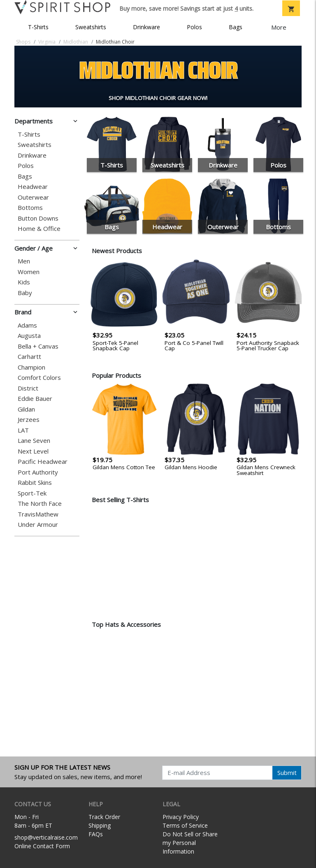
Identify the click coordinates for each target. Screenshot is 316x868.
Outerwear (33, 197)
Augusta (29, 336)
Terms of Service (185, 825)
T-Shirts (38, 27)
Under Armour (38, 525)
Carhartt (29, 357)
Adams (27, 325)
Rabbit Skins (35, 483)
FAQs (96, 834)
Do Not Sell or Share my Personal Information (190, 843)
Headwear (33, 187)
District (28, 388)
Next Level (33, 451)
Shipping (100, 825)
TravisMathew (38, 514)
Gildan (26, 409)
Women (29, 272)
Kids (24, 282)
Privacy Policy (181, 817)
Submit (287, 773)
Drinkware (146, 27)
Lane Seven (34, 441)
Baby (25, 293)
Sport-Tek (32, 493)
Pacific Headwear (43, 462)
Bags (236, 27)
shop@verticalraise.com (46, 837)
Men (24, 261)
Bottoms (30, 208)
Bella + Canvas (38, 346)
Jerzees (29, 420)
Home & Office (39, 229)
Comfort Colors (39, 378)
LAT (23, 430)
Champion (31, 367)
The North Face (40, 504)
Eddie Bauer (35, 399)
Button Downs (38, 218)
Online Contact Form (42, 846)
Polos (194, 27)
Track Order (104, 817)
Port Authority (38, 472)
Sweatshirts (91, 27)
